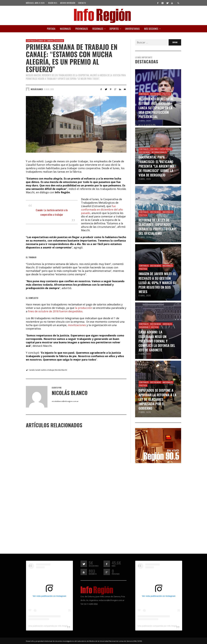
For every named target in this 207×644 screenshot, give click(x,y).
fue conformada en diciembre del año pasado (102, 209)
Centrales (31, 41)
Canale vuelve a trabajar (45, 370)
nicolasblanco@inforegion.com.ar (65, 401)
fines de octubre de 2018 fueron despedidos (55, 311)
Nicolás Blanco (37, 89)
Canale (32, 370)
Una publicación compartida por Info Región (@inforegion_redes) (58, 626)
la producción (84, 308)
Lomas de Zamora (45, 41)
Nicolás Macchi (61, 370)
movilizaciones (77, 325)
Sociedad (59, 41)
